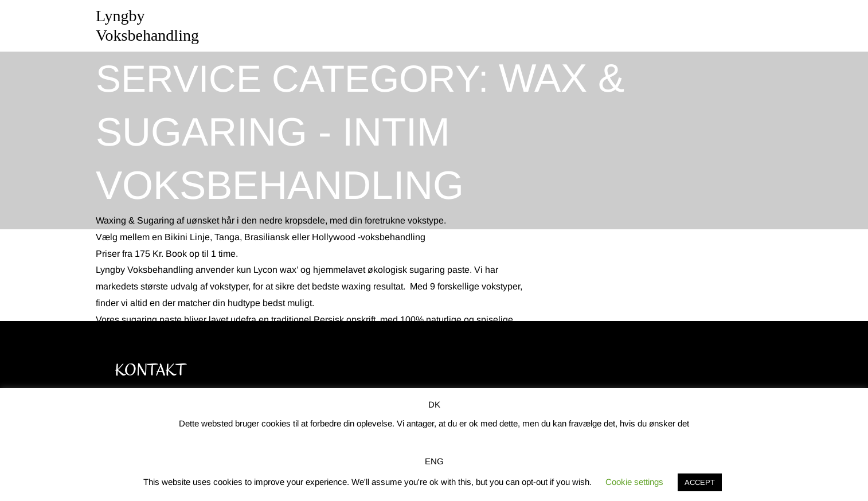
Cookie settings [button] (634, 482)
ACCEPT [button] (700, 482)
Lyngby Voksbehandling (147, 26)
